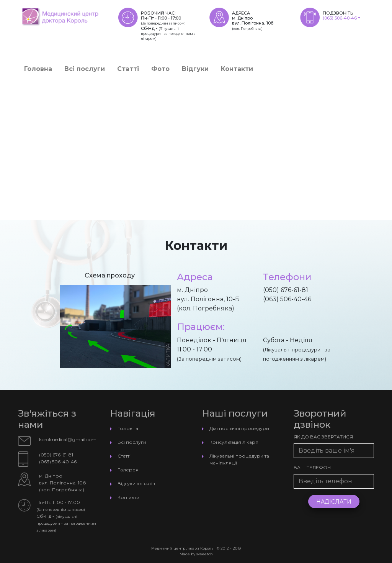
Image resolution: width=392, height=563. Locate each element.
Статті (128, 69)
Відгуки (195, 69)
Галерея (128, 470)
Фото (160, 69)
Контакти (237, 69)
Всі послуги (85, 69)
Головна (38, 69)
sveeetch (205, 554)
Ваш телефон (312, 467)
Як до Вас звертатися (323, 437)
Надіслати (334, 502)
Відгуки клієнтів (136, 483)
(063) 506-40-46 (340, 18)
